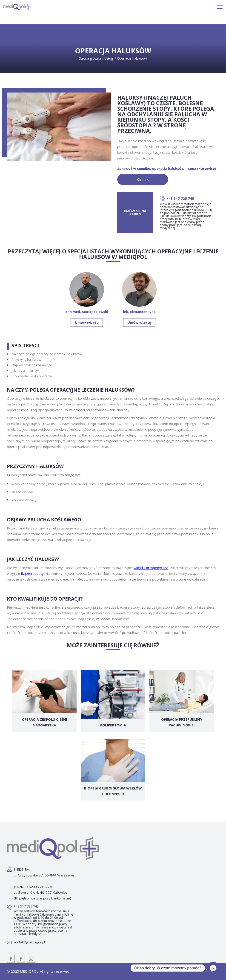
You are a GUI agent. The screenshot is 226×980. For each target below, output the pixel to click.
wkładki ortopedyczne (151, 568)
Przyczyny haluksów (26, 360)
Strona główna (90, 58)
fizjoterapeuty (32, 573)
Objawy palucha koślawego (32, 365)
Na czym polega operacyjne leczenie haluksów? (47, 354)
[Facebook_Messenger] (213, 968)
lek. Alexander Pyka (139, 293)
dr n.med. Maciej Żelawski (87, 293)
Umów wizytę (87, 322)
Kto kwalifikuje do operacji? (32, 376)
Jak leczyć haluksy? (25, 371)
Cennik (143, 179)
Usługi (109, 58)
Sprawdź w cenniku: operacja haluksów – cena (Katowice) (167, 168)
